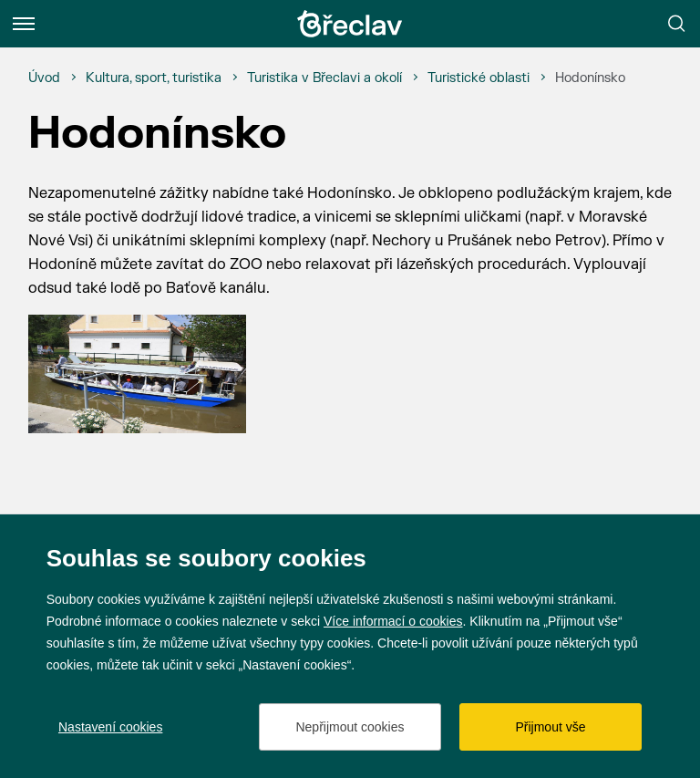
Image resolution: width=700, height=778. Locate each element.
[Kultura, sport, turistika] (154, 78)
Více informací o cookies (393, 621)
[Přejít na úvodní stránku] (350, 24)
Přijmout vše (550, 727)
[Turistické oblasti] (479, 78)
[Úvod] (44, 78)
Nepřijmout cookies (350, 727)
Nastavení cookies (110, 727)
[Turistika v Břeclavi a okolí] (324, 78)
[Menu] (24, 24)
